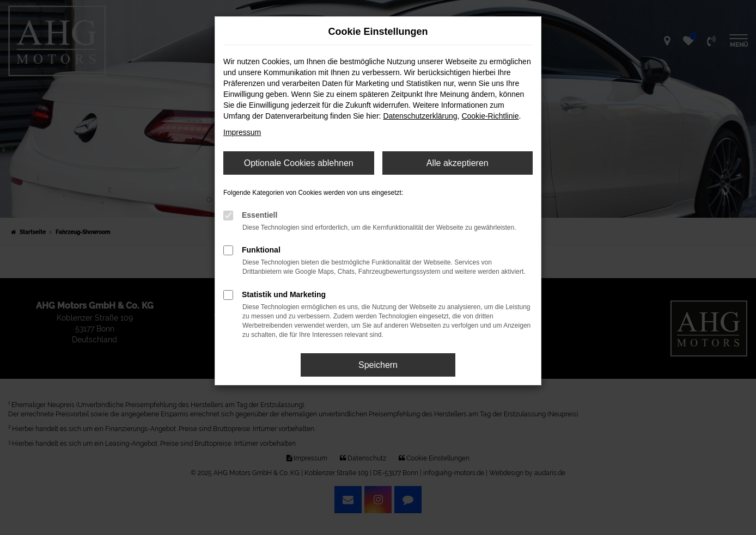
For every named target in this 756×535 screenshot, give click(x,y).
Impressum (242, 132)
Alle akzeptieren (458, 163)
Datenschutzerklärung (420, 116)
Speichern (378, 365)
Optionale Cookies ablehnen (299, 163)
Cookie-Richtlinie (490, 116)
